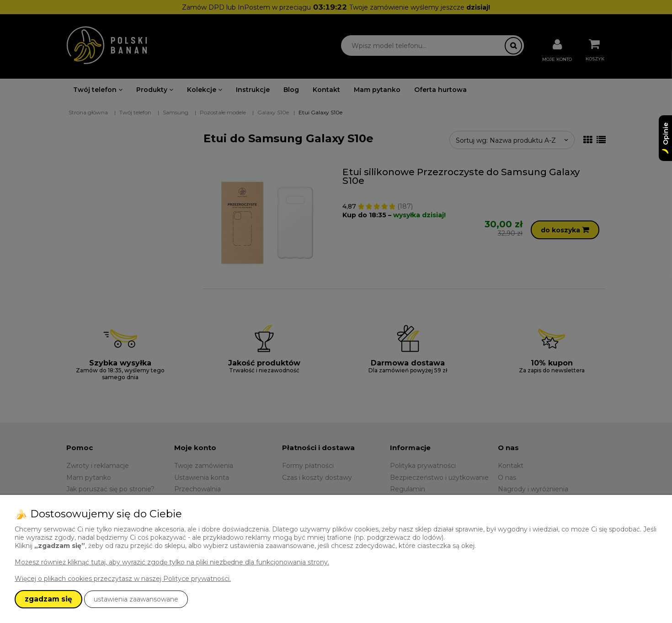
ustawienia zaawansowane (136, 599)
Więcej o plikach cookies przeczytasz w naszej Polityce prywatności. (123, 579)
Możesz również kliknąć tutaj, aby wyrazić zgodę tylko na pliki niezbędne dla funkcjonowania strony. (172, 562)
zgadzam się (48, 599)
